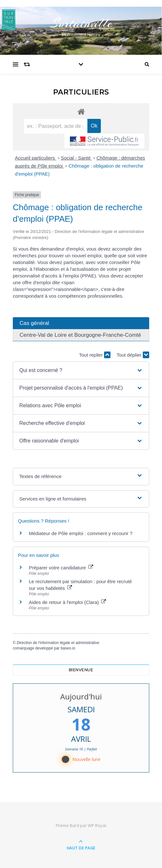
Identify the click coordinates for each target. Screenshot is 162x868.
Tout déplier (133, 355)
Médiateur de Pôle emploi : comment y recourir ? (81, 533)
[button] (81, 370)
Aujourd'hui (81, 696)
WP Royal (97, 825)
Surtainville (81, 23)
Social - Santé (77, 158)
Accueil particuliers (36, 158)
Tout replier (95, 355)
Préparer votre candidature (61, 568)
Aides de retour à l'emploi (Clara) (67, 602)
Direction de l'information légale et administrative (58, 643)
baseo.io (68, 648)
